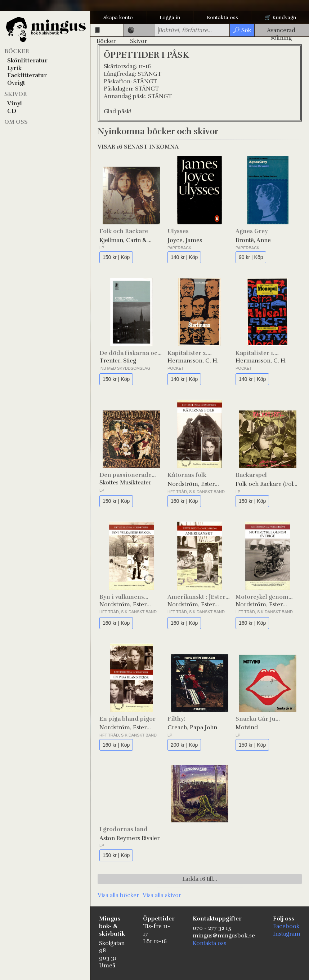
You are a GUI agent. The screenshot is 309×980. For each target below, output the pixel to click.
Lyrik (14, 68)
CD (12, 111)
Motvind (247, 728)
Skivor (16, 94)
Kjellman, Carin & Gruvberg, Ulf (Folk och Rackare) (131, 240)
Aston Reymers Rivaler (129, 838)
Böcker (17, 51)
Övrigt (16, 83)
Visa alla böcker (118, 895)
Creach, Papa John (192, 728)
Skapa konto (118, 17)
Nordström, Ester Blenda (191, 484)
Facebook (286, 926)
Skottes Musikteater (125, 483)
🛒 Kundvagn (280, 17)
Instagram (287, 934)
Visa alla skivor (162, 895)
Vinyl (15, 104)
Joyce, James (185, 240)
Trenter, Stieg (118, 361)
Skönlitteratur (27, 61)
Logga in (170, 17)
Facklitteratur (27, 75)
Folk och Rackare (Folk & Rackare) (266, 484)
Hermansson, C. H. (193, 361)
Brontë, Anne (253, 240)
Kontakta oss (222, 17)
